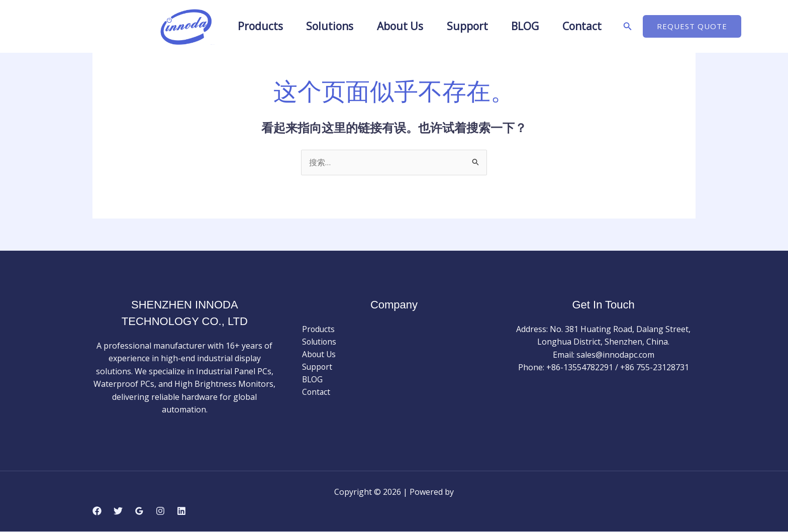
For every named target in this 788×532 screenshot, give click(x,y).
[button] (648, 27)
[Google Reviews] (139, 511)
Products (243, 26)
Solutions (320, 26)
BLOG (535, 26)
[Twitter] (118, 511)
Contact (599, 26)
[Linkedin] (181, 511)
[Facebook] (97, 511)
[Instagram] (160, 511)
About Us (397, 26)
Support (470, 26)
